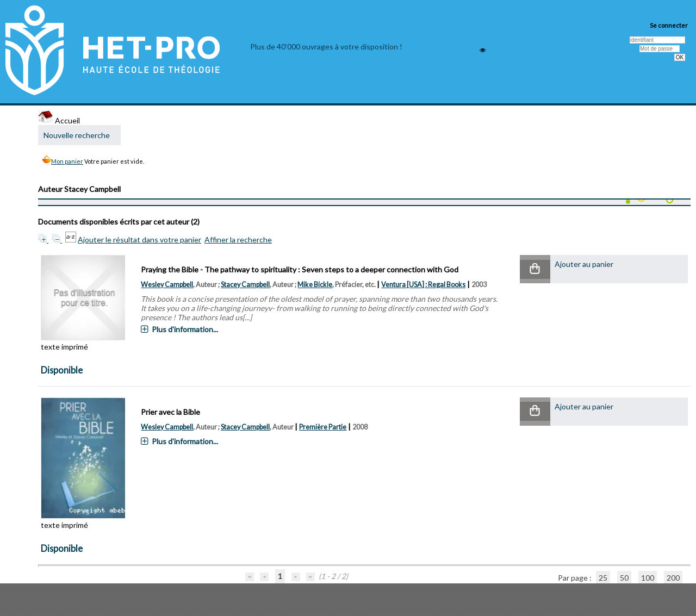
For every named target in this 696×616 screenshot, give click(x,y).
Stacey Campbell (245, 285)
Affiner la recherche (238, 239)
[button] (535, 269)
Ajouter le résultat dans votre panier (139, 239)
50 (624, 578)
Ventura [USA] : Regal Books (423, 285)
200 (673, 578)
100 (648, 578)
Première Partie (323, 427)
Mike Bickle (315, 285)
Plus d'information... (185, 329)
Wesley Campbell (167, 285)
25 (603, 578)
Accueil (59, 120)
